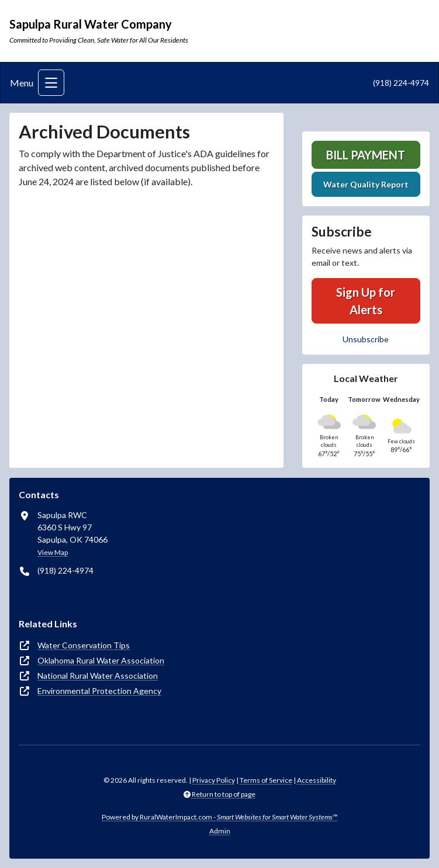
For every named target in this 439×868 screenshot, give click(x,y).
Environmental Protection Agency (99, 691)
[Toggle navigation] (51, 83)
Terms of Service (266, 780)
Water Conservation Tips (84, 645)
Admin (220, 831)
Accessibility (317, 780)
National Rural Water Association (98, 676)
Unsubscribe (366, 339)
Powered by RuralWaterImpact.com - (219, 817)
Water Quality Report (366, 184)
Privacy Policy (214, 780)
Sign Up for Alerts (366, 301)
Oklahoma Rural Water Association (101, 660)
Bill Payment (366, 155)
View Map (53, 552)
